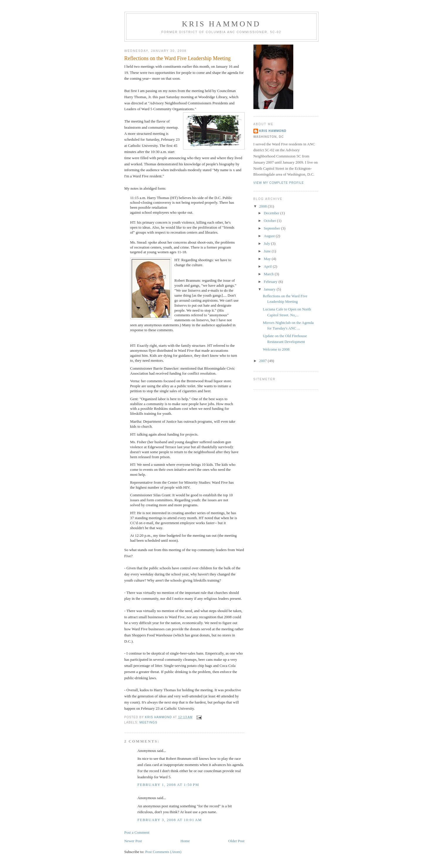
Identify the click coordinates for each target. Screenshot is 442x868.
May (268, 259)
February (271, 282)
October (270, 221)
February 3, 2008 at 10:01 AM (170, 820)
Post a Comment (137, 832)
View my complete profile (279, 183)
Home (185, 841)
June (268, 251)
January (270, 289)
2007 (264, 361)
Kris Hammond (221, 24)
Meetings (149, 722)
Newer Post (133, 841)
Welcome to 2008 (276, 349)
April (268, 266)
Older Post (236, 841)
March (269, 274)
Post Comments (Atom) (163, 852)
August (270, 236)
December (272, 213)
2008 (264, 206)
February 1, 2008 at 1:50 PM (168, 785)
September (272, 228)
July (267, 243)
